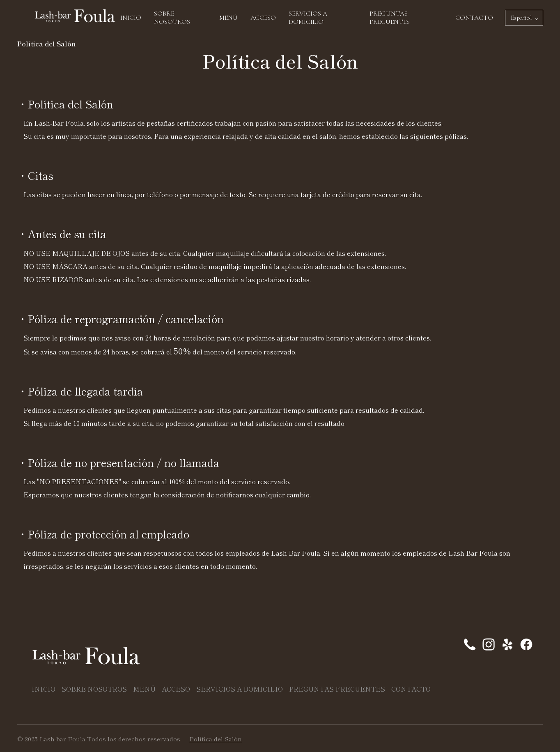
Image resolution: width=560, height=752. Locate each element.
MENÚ (228, 18)
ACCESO (263, 18)
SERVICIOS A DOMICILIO (308, 18)
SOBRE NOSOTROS (172, 18)
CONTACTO (474, 18)
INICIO (131, 18)
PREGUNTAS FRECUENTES (390, 18)
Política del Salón (216, 739)
